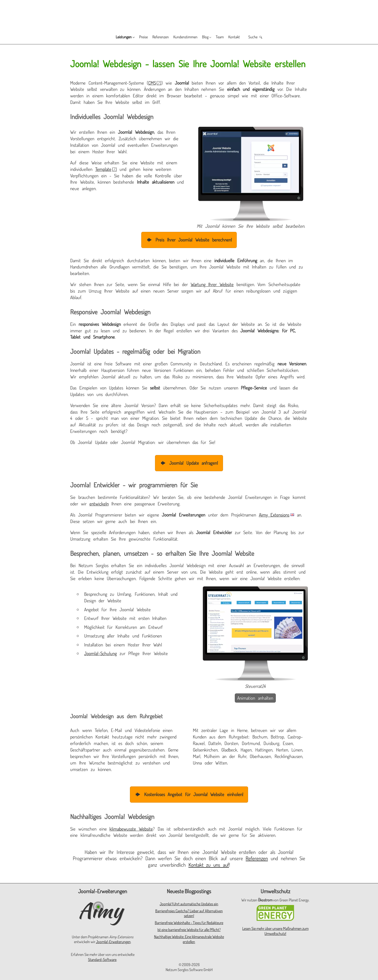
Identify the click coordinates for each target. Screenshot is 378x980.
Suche (271, 37)
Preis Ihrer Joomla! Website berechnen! (189, 240)
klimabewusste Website (131, 829)
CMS (152, 83)
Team (229, 37)
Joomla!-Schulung (101, 653)
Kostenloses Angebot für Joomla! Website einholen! (189, 794)
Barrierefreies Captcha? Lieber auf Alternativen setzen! (189, 913)
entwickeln (99, 504)
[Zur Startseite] (189, 15)
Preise (132, 37)
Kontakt (248, 37)
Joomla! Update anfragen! (189, 463)
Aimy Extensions (274, 515)
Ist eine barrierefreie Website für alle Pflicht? (189, 930)
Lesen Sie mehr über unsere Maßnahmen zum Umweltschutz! (275, 931)
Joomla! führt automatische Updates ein (189, 904)
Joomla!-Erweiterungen (113, 942)
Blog (211, 37)
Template (103, 169)
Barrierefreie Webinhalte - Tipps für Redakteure (189, 923)
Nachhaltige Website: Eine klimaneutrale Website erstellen (189, 939)
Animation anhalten (255, 698)
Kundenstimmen (186, 37)
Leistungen (107, 37)
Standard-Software (102, 960)
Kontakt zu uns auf (209, 865)
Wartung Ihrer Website (212, 284)
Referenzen (154, 37)
